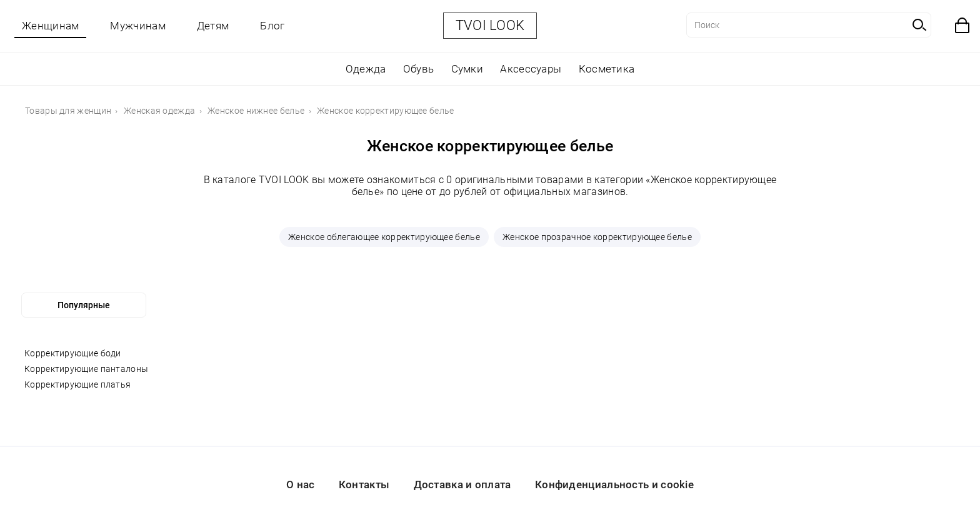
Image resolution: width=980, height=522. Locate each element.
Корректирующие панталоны (86, 369)
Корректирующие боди (73, 353)
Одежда (366, 69)
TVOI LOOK (490, 25)
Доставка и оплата (462, 484)
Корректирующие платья (77, 384)
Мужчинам (137, 26)
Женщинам (50, 26)
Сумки (467, 69)
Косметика (607, 69)
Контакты (364, 484)
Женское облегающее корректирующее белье (384, 237)
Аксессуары (531, 69)
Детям (213, 26)
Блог (272, 26)
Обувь (419, 69)
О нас (301, 484)
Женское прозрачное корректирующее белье (597, 237)
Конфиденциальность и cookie (614, 484)
